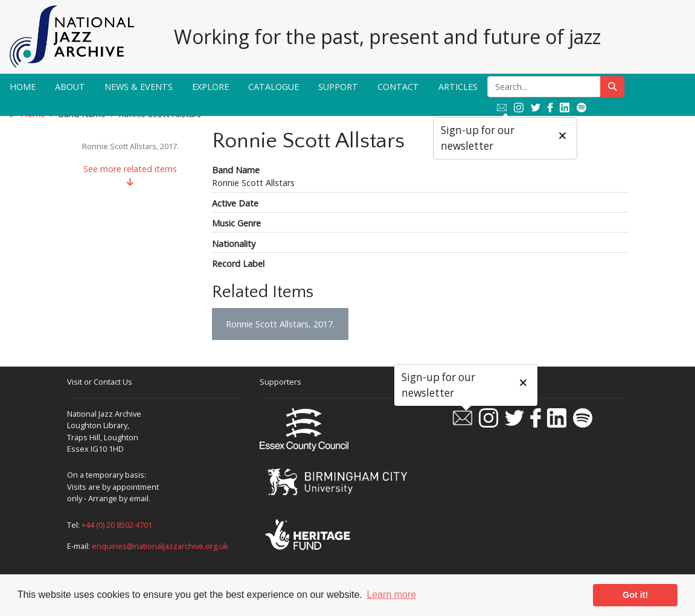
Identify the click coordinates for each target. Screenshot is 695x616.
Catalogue (274, 87)
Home (23, 87)
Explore (210, 87)
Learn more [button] (391, 595)
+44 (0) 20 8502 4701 (117, 525)
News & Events (139, 87)
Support (338, 87)
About (70, 87)
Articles (458, 87)
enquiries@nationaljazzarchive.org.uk (160, 546)
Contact (398, 87)
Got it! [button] (635, 595)
